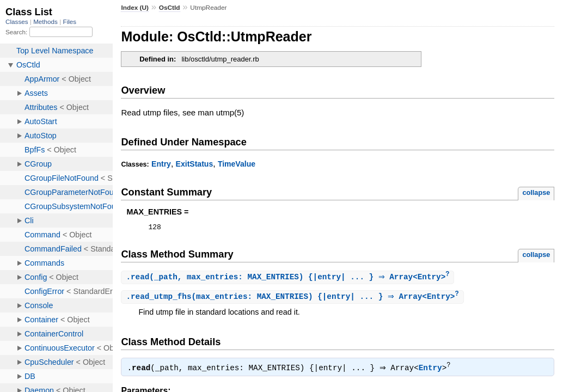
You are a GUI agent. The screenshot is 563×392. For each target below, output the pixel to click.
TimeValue (237, 164)
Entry (161, 164)
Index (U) (135, 8)
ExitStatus (195, 164)
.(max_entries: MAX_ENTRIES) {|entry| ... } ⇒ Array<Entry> (293, 299)
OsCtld (170, 8)
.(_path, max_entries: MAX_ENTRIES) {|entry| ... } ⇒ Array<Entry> (289, 279)
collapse (536, 192)
